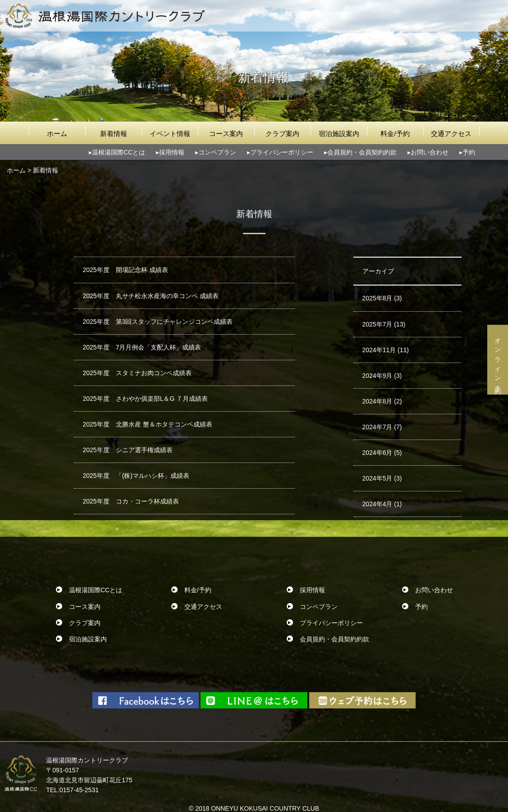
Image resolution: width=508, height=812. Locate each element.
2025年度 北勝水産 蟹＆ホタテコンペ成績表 (148, 424)
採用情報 (172, 152)
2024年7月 (378, 427)
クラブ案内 (282, 134)
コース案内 (226, 134)
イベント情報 (170, 134)
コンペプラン (217, 152)
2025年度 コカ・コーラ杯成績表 (131, 501)
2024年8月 (378, 401)
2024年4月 (378, 504)
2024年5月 (378, 478)
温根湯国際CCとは (119, 152)
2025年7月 (378, 324)
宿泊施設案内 (339, 134)
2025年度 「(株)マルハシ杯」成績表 (136, 476)
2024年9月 (378, 376)
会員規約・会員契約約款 (362, 152)
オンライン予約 (498, 360)
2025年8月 (378, 298)
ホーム (57, 134)
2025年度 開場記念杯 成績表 (126, 270)
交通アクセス (451, 134)
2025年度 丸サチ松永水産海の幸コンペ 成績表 (151, 296)
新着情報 (114, 134)
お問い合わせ (430, 152)
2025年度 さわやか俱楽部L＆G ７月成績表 (146, 399)
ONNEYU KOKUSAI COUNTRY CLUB (265, 808)
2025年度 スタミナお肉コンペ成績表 (137, 373)
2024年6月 (378, 453)
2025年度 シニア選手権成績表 (128, 450)
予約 (469, 152)
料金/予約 (395, 134)
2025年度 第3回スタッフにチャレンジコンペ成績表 (158, 322)
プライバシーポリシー (282, 152)
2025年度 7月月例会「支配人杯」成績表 (142, 347)
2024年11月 (379, 350)
